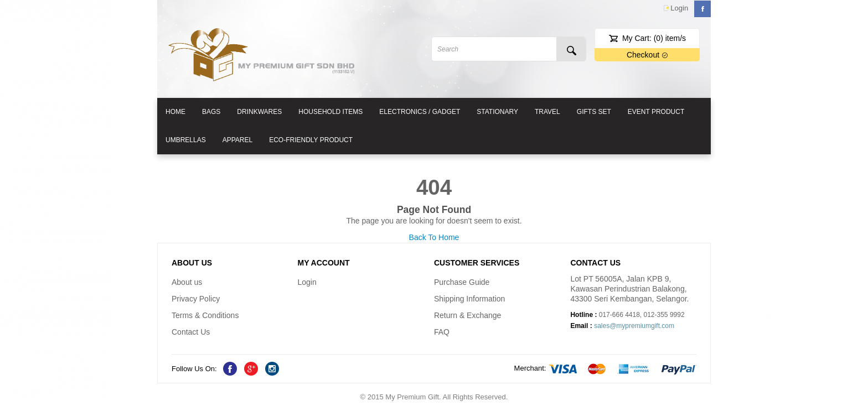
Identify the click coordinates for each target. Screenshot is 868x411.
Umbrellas (186, 140)
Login (679, 8)
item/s (670, 38)
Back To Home (434, 237)
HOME (175, 112)
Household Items (330, 112)
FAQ (442, 332)
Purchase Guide (462, 282)
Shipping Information (469, 299)
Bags (211, 112)
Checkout (647, 55)
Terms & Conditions (205, 315)
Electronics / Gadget (420, 112)
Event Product (656, 112)
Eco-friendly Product (311, 140)
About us (187, 282)
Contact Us (191, 332)
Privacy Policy (196, 299)
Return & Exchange (467, 315)
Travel (547, 112)
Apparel (237, 140)
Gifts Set (594, 112)
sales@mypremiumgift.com (634, 326)
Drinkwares (259, 112)
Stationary (497, 112)
